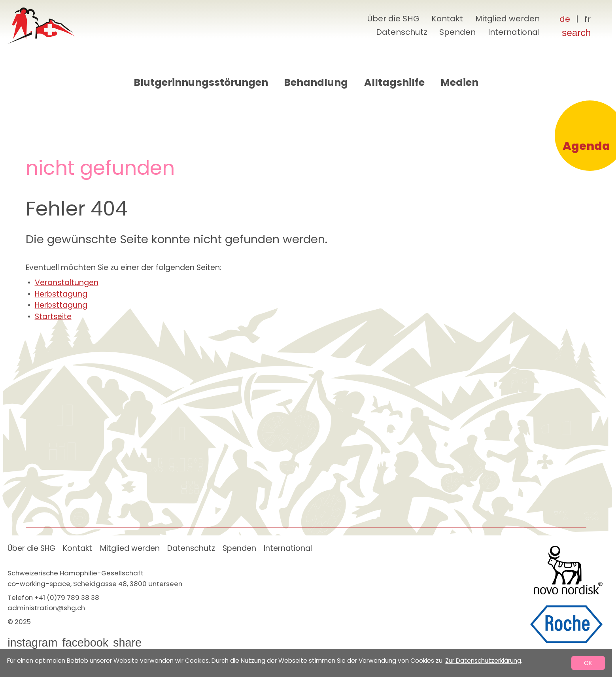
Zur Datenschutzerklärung (483, 661)
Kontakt (447, 19)
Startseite (53, 317)
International (514, 32)
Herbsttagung (61, 294)
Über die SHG (393, 19)
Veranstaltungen (67, 283)
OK (588, 663)
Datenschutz (402, 32)
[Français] (588, 19)
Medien (459, 82)
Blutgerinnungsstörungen (201, 82)
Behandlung (316, 82)
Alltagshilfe (394, 82)
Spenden (457, 32)
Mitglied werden (507, 19)
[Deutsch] (565, 19)
